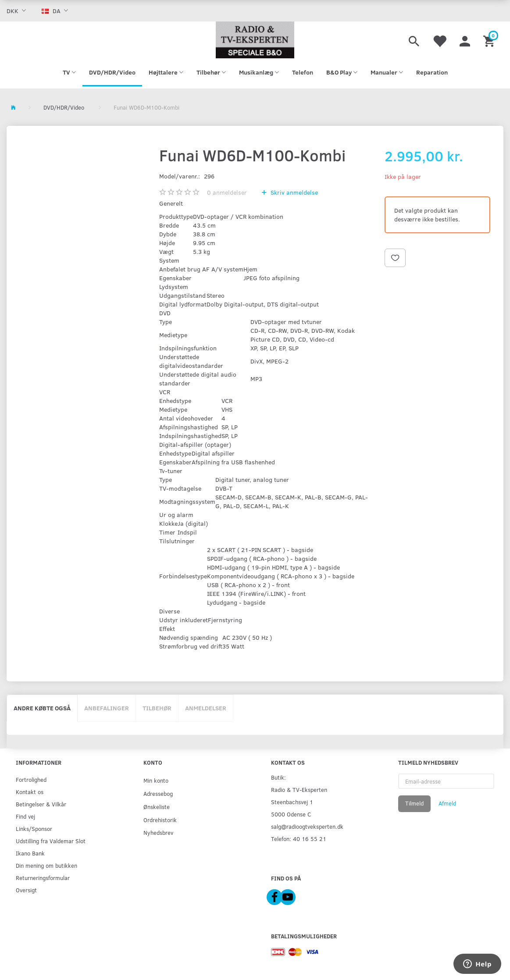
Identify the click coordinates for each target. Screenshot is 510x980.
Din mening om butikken (46, 865)
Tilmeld (414, 803)
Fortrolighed (31, 779)
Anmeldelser (206, 708)
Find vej (25, 816)
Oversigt (26, 890)
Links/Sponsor (34, 829)
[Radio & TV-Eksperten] (255, 40)
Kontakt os (30, 792)
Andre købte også (42, 708)
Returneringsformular (43, 878)
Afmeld (447, 803)
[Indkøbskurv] (490, 40)
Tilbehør (157, 708)
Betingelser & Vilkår (41, 804)
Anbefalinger (107, 708)
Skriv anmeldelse (293, 192)
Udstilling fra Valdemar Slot (51, 841)
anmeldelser (227, 192)
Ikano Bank (30, 853)
